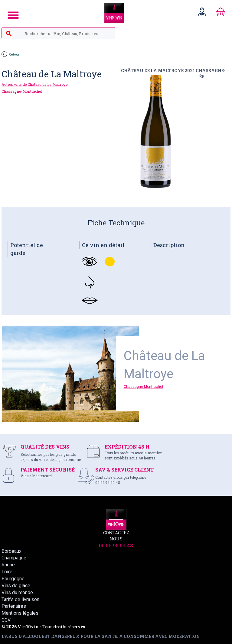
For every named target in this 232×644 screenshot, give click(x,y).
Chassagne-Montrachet (22, 91)
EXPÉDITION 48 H (127, 447)
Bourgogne (13, 579)
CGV (6, 620)
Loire (7, 572)
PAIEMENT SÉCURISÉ (48, 470)
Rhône (8, 565)
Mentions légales (20, 613)
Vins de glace (16, 586)
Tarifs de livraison (20, 599)
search (9, 34)
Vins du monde (17, 592)
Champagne (14, 558)
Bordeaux (11, 551)
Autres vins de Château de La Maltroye (34, 84)
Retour (10, 55)
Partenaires (14, 606)
